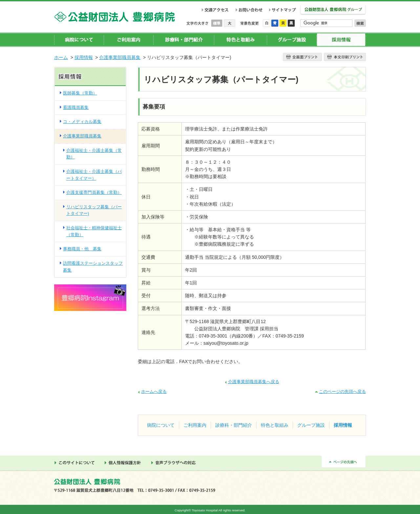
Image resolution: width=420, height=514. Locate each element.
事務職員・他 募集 (82, 249)
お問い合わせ (249, 10)
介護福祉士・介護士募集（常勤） (94, 154)
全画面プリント (302, 57)
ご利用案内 (129, 40)
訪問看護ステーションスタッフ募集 (93, 267)
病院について (79, 40)
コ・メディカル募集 (82, 122)
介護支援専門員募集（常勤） (94, 192)
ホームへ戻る (154, 391)
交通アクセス (215, 10)
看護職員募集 (76, 107)
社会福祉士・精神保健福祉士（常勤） (94, 231)
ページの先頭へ (344, 462)
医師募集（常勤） (80, 93)
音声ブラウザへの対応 (175, 463)
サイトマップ (284, 10)
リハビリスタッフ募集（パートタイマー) (94, 210)
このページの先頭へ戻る (342, 391)
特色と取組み (240, 40)
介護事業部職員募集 (120, 57)
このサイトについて (76, 463)
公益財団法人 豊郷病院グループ (333, 10)
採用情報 (341, 40)
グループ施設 (292, 40)
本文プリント (345, 57)
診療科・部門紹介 (184, 40)
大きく (230, 23)
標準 (217, 23)
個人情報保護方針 (125, 463)
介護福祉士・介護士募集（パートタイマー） (94, 175)
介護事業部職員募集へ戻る (254, 382)
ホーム (61, 57)
